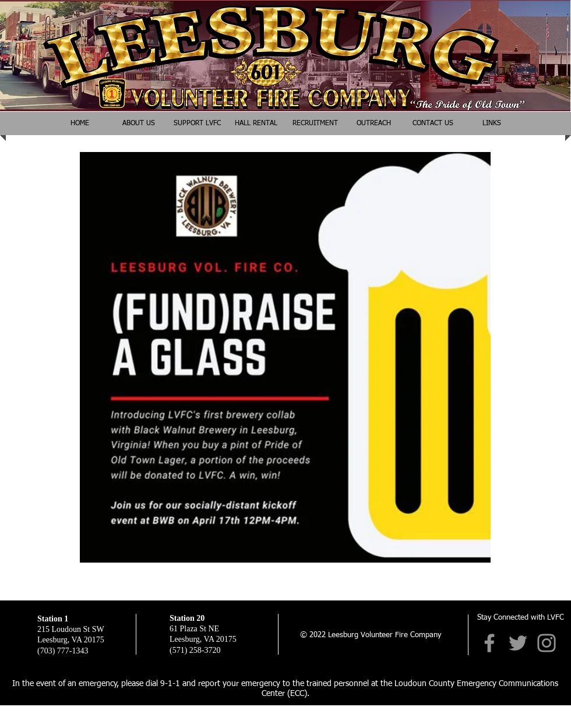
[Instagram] (547, 643)
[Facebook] (489, 643)
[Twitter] (518, 643)
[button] (374, 123)
